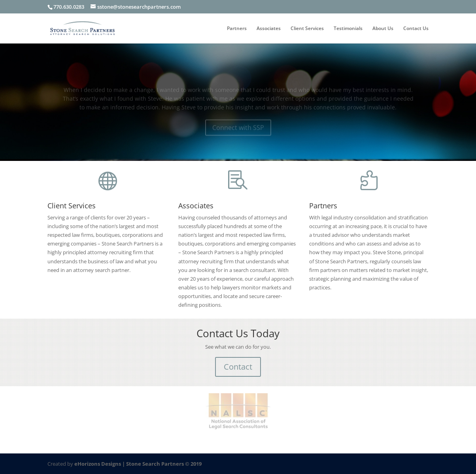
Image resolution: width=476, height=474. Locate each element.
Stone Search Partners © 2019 (164, 464)
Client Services (307, 29)
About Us (383, 29)
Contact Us (416, 29)
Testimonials (348, 29)
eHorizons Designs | (100, 464)
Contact (238, 367)
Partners (237, 29)
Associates (269, 29)
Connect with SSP (238, 129)
